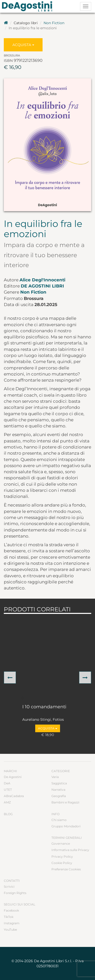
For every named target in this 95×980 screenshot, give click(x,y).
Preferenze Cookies (66, 869)
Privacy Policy (62, 856)
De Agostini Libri (42, 286)
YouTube (10, 929)
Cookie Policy (62, 863)
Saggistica (59, 783)
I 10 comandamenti (44, 707)
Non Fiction (54, 23)
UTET (8, 790)
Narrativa (58, 790)
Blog (8, 814)
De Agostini (13, 777)
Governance (61, 844)
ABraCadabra (14, 796)
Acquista (23, 45)
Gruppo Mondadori (66, 826)
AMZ (7, 802)
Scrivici (9, 887)
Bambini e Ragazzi (65, 802)
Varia (55, 777)
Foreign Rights (15, 893)
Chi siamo (59, 820)
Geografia (59, 796)
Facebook (11, 910)
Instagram (12, 923)
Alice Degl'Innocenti (42, 280)
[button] (10, 678)
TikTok (9, 917)
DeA (7, 783)
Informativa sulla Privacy (70, 850)
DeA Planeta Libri (29, 6)
